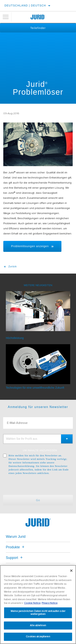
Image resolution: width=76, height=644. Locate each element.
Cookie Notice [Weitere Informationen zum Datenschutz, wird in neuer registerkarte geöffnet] (32, 603)
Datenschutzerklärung (21, 466)
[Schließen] (71, 571)
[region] (38, 605)
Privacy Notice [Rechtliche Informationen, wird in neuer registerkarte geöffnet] (50, 603)
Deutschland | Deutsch (25, 5)
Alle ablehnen (38, 625)
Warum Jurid (16, 537)
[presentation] (36, 485)
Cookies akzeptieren (38, 637)
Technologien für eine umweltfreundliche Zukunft (35, 388)
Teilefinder (38, 28)
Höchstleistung (15, 338)
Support (15, 558)
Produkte (16, 547)
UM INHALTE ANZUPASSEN (40, 450)
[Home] (38, 17)
